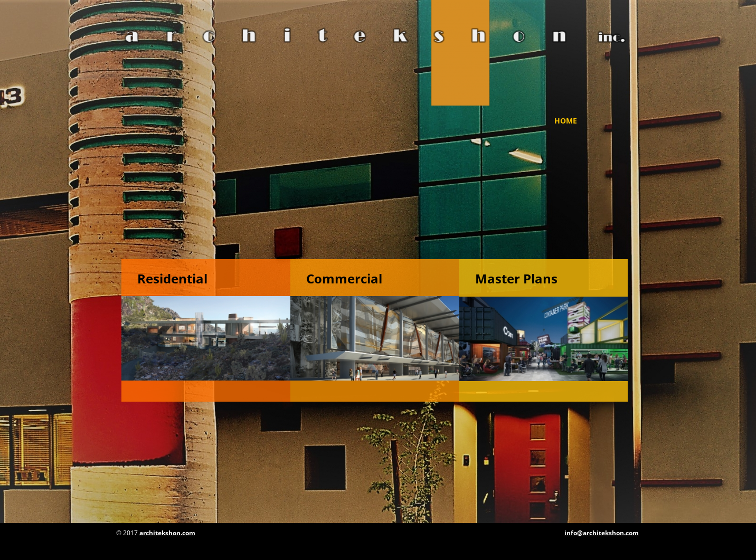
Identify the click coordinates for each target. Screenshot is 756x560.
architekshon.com (167, 533)
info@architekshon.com (602, 533)
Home (566, 121)
